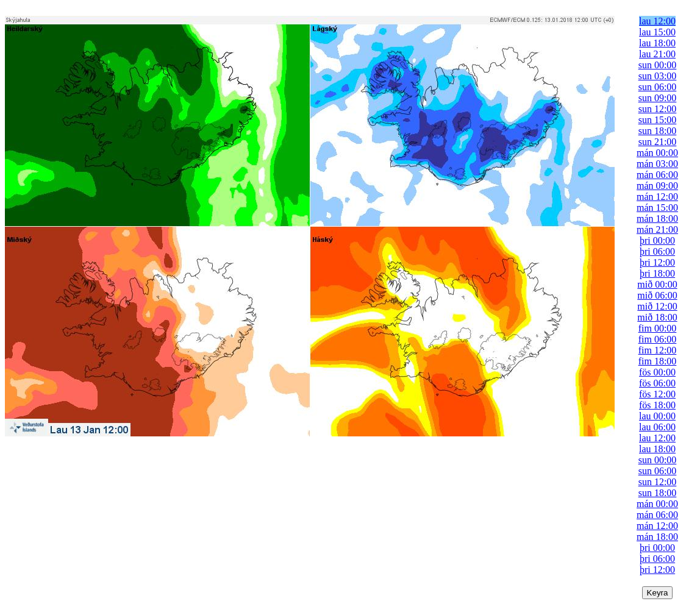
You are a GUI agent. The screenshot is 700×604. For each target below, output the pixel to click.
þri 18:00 (657, 273)
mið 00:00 (657, 284)
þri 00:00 (657, 240)
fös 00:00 (657, 372)
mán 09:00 (657, 186)
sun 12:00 (658, 109)
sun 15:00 (658, 120)
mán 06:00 (657, 175)
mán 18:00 (657, 219)
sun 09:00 (658, 98)
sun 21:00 (658, 142)
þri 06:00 (657, 251)
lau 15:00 (657, 32)
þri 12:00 (657, 262)
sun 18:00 (658, 131)
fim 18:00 (658, 361)
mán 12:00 (657, 197)
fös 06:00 (657, 383)
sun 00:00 (658, 65)
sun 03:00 (658, 76)
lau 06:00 (657, 427)
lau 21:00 (657, 54)
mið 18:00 (657, 317)
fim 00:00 (658, 328)
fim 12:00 (658, 350)
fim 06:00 (658, 339)
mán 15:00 (657, 208)
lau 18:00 (657, 43)
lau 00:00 (657, 416)
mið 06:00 (657, 295)
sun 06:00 (658, 87)
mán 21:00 (657, 229)
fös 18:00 (657, 405)
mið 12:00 (657, 306)
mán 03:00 (657, 164)
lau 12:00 (657, 21)
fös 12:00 (657, 394)
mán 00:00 (657, 153)
